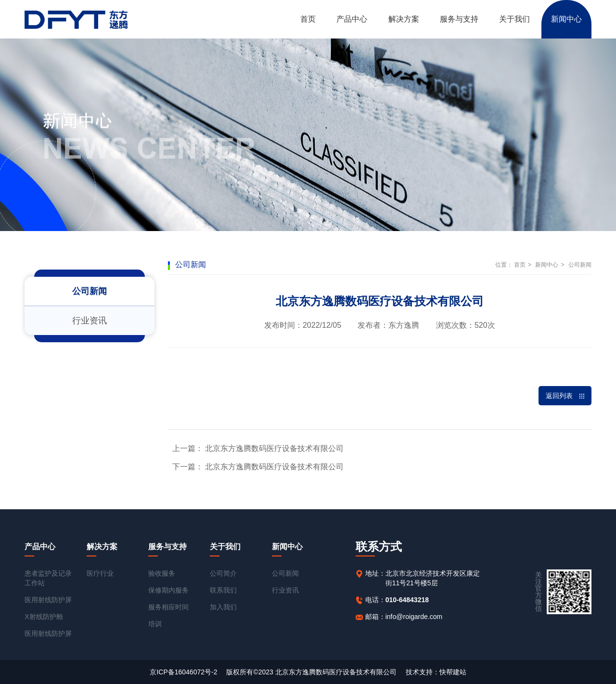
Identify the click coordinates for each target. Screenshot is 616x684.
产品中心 (352, 19)
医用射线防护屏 (48, 600)
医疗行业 (100, 573)
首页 (308, 19)
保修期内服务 (168, 590)
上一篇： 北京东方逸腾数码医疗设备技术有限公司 (258, 448)
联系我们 (223, 590)
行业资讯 (90, 321)
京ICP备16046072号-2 (183, 672)
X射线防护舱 (44, 617)
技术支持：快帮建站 (436, 672)
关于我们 (514, 19)
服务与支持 (459, 19)
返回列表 (565, 396)
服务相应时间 (168, 607)
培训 (155, 624)
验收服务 (162, 573)
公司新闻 (90, 291)
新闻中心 (566, 19)
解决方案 (404, 19)
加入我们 (223, 607)
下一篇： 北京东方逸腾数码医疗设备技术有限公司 (258, 467)
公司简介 (223, 573)
